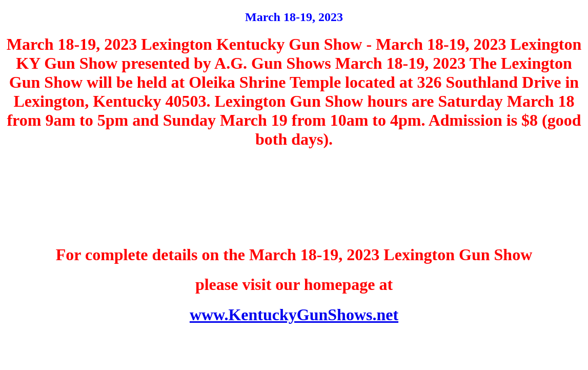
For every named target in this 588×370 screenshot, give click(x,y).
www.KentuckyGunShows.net (294, 315)
